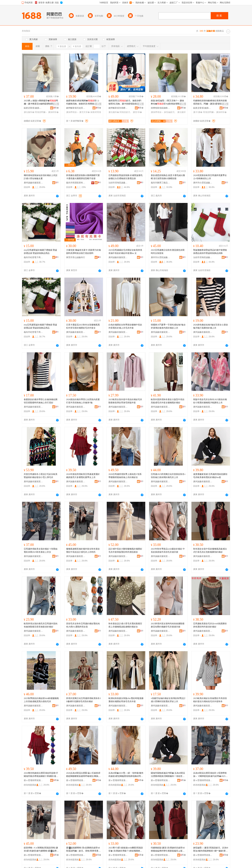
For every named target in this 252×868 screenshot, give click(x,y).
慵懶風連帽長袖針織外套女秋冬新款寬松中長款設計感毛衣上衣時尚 (83, 550)
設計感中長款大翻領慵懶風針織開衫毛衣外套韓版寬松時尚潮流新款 (125, 550)
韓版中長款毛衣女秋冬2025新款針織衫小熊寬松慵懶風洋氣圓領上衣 (210, 401)
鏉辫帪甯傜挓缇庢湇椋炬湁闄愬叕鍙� (76, 108)
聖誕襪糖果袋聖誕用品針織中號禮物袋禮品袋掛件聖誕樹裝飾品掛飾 (210, 252)
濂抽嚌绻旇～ (72, 112)
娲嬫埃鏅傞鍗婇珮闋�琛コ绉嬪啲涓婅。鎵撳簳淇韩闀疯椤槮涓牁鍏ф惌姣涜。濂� (83, 102)
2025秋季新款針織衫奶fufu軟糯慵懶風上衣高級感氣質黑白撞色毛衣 (41, 700)
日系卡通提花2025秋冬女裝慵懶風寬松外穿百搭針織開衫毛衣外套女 (83, 326)
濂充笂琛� (85, 112)
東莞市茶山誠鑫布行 (76, 257)
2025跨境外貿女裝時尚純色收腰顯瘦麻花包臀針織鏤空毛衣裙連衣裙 (168, 625)
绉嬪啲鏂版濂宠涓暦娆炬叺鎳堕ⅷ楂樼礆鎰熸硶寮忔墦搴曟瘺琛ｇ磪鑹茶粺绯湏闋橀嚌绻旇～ (168, 849)
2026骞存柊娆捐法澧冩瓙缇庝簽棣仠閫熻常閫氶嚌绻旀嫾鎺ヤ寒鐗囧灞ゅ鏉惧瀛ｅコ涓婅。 (41, 775)
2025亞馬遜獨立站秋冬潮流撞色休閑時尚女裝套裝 (168, 252)
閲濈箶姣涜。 (126, 112)
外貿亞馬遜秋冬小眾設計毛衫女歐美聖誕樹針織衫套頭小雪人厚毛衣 (41, 476)
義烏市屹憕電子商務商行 (33, 257)
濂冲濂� (198, 112)
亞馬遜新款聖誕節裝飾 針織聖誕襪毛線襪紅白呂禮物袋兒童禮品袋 (126, 177)
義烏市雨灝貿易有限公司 (76, 183)
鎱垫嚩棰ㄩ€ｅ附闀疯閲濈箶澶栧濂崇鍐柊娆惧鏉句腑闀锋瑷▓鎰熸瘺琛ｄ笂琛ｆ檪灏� (41, 849)
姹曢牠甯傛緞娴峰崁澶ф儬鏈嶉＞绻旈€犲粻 (160, 108)
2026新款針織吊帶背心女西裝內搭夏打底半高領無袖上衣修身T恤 (83, 401)
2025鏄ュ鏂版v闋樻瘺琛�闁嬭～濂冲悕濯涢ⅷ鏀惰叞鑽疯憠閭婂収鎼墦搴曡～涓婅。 (41, 102)
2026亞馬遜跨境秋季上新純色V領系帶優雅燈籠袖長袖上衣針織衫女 (125, 476)
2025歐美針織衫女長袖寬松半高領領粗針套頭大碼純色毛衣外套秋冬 (210, 700)
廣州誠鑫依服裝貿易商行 (33, 183)
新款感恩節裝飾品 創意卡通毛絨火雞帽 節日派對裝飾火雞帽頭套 (168, 177)
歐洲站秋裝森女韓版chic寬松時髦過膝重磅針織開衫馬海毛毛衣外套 (126, 700)
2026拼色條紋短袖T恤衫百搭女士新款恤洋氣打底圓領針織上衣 (211, 326)
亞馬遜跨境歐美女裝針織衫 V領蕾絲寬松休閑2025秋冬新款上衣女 (41, 550)
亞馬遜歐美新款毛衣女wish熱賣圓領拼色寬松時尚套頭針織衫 (210, 625)
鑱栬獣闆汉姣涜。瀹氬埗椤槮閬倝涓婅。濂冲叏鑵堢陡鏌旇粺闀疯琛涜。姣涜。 (126, 102)
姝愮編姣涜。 (170, 112)
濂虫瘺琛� (29, 112)
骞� (56, 108)
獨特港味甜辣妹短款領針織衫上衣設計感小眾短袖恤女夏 (41, 177)
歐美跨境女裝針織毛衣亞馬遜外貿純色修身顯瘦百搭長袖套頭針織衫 (41, 625)
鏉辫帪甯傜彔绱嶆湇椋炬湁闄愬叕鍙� (118, 108)
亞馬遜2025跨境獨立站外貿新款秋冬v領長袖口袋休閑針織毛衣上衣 (168, 476)
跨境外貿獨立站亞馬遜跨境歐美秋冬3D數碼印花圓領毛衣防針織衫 (83, 700)
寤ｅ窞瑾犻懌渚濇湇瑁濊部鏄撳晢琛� (33, 780)
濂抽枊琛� (53, 112)
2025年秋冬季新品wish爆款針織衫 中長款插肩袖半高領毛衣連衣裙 (168, 550)
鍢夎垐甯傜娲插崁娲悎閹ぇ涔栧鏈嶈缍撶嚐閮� (203, 108)
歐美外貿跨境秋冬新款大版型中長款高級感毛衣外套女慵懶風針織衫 (168, 401)
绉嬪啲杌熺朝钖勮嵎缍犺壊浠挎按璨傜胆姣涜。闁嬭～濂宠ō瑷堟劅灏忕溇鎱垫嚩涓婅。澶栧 (211, 102)
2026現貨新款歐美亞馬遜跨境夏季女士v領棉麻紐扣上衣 (210, 177)
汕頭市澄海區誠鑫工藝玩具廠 (118, 183)
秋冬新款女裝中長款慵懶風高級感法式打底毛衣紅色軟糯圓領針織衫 (210, 550)
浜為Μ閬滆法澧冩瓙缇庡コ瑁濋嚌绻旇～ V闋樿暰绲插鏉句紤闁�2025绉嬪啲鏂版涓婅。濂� (210, 775)
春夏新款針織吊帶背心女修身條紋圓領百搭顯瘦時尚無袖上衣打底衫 (41, 401)
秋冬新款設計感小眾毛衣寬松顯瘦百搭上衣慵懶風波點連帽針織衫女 (125, 625)
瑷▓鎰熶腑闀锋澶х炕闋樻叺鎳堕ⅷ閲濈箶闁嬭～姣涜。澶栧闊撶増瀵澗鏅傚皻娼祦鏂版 (83, 849)
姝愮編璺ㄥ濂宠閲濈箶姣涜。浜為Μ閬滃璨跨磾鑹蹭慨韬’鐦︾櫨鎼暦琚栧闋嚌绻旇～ (211, 849)
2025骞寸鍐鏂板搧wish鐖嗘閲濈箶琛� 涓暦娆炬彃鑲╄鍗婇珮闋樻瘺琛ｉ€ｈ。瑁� (126, 849)
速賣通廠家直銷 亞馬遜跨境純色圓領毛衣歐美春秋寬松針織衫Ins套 (210, 476)
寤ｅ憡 (56, 104)
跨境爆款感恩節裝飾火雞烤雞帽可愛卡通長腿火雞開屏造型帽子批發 (83, 177)
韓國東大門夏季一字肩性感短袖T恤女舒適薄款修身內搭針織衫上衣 (168, 326)
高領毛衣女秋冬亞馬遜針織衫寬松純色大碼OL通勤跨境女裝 (83, 625)
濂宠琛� (137, 112)
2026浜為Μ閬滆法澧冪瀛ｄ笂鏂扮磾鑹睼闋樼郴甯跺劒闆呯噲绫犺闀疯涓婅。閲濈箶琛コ (83, 775)
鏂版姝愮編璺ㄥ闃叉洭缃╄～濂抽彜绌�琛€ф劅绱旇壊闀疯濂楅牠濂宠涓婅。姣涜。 (168, 102)
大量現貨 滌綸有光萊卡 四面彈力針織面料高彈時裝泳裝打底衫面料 (83, 252)
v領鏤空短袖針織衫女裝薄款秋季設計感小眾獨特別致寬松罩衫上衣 (168, 700)
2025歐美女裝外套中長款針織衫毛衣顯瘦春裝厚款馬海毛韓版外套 (125, 401)
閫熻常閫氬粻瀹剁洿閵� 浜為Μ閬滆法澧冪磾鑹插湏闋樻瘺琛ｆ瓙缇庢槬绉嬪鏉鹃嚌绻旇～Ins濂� (168, 775)
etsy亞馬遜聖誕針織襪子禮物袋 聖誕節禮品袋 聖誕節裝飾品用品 (40, 252)
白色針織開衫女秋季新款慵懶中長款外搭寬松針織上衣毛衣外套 (125, 326)
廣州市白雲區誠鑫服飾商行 (203, 183)
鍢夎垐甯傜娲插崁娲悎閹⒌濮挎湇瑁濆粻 (33, 108)
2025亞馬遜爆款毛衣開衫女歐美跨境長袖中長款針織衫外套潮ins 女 (125, 252)
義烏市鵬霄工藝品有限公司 (160, 183)
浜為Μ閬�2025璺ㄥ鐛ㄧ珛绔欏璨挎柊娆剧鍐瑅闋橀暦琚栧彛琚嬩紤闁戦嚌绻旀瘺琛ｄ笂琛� (126, 775)
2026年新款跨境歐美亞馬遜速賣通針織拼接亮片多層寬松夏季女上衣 (83, 476)
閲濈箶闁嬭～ (41, 112)
